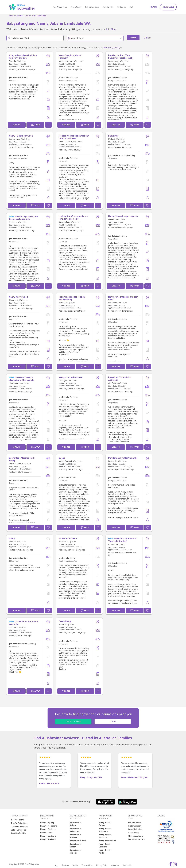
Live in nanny (133, 833)
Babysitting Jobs (92, 7)
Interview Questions (19, 827)
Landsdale (42, 16)
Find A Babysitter (60, 7)
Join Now (168, 7)
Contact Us (121, 7)
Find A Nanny (76, 7)
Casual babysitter (135, 829)
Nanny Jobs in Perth (107, 841)
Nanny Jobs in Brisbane (105, 836)
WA (33, 16)
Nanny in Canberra (48, 836)
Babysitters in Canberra (75, 845)
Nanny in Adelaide (48, 839)
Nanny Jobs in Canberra (105, 845)
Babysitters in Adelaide (75, 852)
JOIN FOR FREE (73, 721)
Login (153, 7)
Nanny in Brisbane (48, 829)
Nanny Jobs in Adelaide (105, 852)
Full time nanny (134, 823)
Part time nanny (135, 826)
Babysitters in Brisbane (75, 836)
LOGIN (113, 721)
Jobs (27, 16)
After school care (135, 836)
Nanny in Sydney (47, 823)
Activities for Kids (18, 833)
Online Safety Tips (19, 830)
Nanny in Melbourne (49, 826)
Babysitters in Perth (78, 841)
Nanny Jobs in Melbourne (105, 830)
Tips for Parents (18, 820)
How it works (108, 7)
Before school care (136, 839)
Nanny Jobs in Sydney (105, 824)
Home (12, 16)
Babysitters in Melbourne (75, 830)
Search (20, 16)
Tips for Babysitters (19, 823)
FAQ (131, 7)
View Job (17, 125)
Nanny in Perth (46, 833)
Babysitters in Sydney (75, 824)
